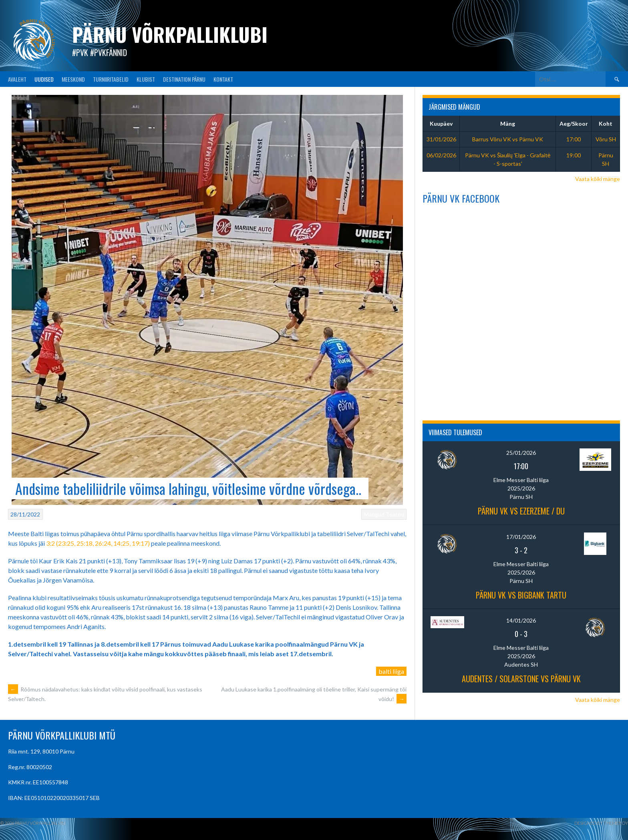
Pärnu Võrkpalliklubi (170, 34)
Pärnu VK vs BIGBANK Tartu (521, 595)
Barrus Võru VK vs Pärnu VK (508, 139)
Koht (606, 124)
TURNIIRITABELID (111, 79)
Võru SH (606, 139)
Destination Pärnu (184, 79)
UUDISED (44, 79)
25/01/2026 (521, 453)
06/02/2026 (441, 155)
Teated (395, 514)
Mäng (508, 124)
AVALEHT (17, 79)
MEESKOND (73, 79)
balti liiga (391, 671)
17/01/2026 (521, 537)
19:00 (574, 155)
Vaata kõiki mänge (598, 179)
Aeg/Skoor (574, 124)
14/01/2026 (521, 620)
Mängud (374, 514)
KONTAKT (223, 79)
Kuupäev (441, 124)
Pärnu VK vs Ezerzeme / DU (521, 511)
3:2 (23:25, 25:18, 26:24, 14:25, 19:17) (98, 543)
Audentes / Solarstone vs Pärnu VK (521, 679)
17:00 (574, 139)
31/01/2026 (441, 139)
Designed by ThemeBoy (601, 823)
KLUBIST (146, 79)
